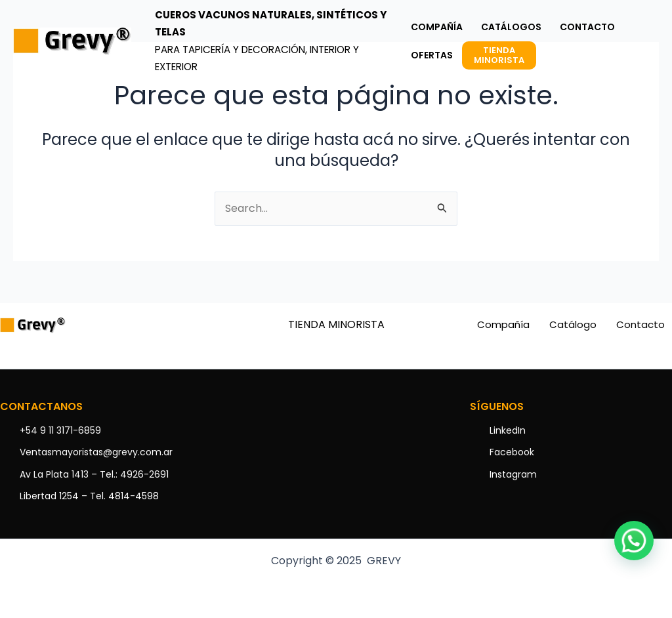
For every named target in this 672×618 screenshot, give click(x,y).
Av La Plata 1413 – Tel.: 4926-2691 (94, 474)
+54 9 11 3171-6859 (60, 430)
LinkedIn (508, 430)
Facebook (512, 452)
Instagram (513, 474)
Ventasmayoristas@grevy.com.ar (96, 452)
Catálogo (573, 324)
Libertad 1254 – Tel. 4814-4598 (89, 496)
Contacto (640, 324)
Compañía (503, 324)
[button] (634, 541)
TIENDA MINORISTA (336, 324)
